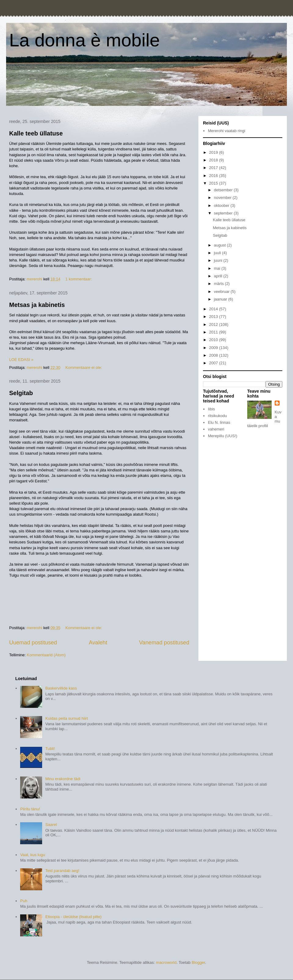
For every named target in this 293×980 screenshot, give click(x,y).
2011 (214, 332)
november (223, 198)
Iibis (211, 409)
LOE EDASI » (21, 360)
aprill (219, 276)
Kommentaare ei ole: (84, 367)
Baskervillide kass (61, 688)
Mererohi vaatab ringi (226, 131)
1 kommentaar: (79, 279)
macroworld (166, 962)
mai (218, 268)
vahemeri (216, 429)
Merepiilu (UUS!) (222, 436)
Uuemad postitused (33, 643)
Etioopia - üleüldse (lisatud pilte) (73, 917)
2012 (214, 324)
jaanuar (221, 299)
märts (219, 284)
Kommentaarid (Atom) (46, 655)
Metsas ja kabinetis (37, 305)
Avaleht (98, 643)
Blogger (198, 962)
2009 (214, 348)
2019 (214, 152)
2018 (214, 160)
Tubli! (50, 749)
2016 (214, 176)
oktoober (222, 205)
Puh (24, 901)
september (224, 213)
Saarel (51, 825)
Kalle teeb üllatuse (36, 133)
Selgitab (21, 393)
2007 (214, 363)
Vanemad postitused (164, 643)
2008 (214, 355)
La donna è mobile (85, 40)
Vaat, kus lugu (33, 855)
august (221, 245)
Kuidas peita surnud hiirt (66, 718)
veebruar (222, 292)
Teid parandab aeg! (62, 871)
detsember (224, 190)
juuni (219, 260)
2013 (214, 317)
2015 (214, 183)
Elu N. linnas (219, 422)
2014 (214, 309)
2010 (214, 340)
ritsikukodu (217, 416)
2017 (214, 168)
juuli (218, 253)
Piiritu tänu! (30, 809)
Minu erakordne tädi (63, 779)
